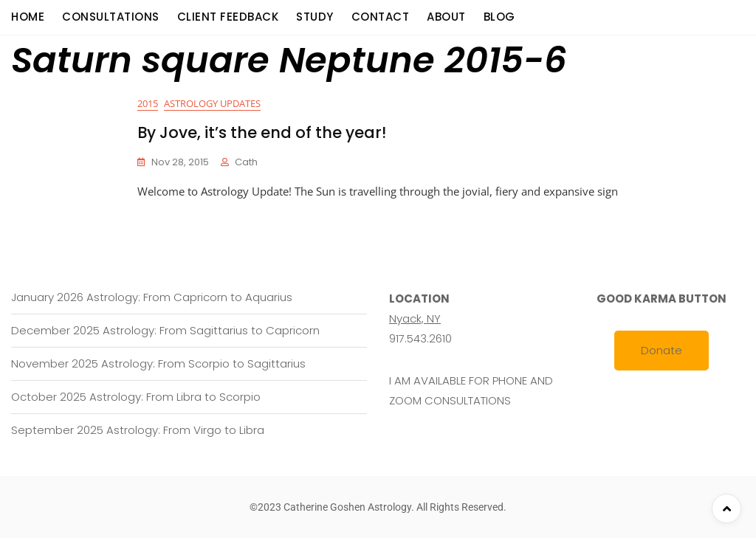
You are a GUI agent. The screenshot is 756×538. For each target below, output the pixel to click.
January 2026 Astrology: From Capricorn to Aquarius (152, 297)
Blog (499, 17)
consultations (111, 17)
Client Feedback (228, 17)
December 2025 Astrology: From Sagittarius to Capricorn (165, 330)
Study (315, 17)
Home (28, 17)
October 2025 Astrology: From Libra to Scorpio (136, 397)
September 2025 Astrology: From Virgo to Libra (138, 430)
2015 (148, 103)
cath (246, 162)
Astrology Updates (212, 103)
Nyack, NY (415, 318)
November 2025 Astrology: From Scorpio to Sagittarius (158, 363)
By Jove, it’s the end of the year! (262, 132)
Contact (381, 17)
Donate (661, 350)
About (446, 17)
